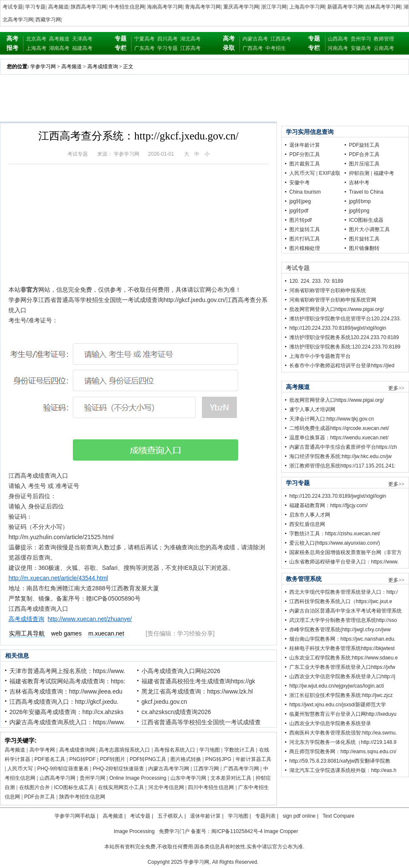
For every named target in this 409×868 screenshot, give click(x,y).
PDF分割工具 (305, 154)
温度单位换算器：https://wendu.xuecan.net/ (339, 438)
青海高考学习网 (203, 7)
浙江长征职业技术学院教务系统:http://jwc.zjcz (341, 695)
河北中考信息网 (166, 787)
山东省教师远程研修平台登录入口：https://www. (344, 562)
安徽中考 (300, 183)
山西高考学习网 (58, 778)
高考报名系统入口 (175, 750)
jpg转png (359, 211)
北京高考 (36, 39)
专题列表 (265, 816)
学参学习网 (43, 67)
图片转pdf (301, 220)
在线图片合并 (35, 787)
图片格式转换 (186, 759)
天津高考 (82, 39)
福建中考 (384, 173)
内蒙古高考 (255, 39)
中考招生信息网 (127, 7)
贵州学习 (361, 39)
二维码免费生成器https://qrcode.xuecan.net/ (339, 428)
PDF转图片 (112, 759)
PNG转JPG (218, 759)
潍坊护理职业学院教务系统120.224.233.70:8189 (344, 337)
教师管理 (384, 39)
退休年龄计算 (305, 145)
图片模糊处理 (305, 248)
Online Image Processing (138, 778)
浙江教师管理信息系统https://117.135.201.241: (342, 466)
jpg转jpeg (300, 201)
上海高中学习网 (307, 7)
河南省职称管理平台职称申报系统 (328, 290)
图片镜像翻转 (364, 248)
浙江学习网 (274, 7)
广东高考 (144, 48)
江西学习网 (206, 769)
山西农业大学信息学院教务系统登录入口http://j (342, 676)
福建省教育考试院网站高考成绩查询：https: (67, 681)
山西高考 (338, 39)
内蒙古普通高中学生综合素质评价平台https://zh (343, 447)
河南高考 (338, 48)
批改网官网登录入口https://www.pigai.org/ (337, 309)
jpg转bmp (360, 201)
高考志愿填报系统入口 (124, 750)
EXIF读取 (330, 173)
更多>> (396, 388)
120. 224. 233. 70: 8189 (316, 281)
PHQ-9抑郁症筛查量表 (63, 769)
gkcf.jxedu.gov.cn (164, 702)
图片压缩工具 (364, 164)
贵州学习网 (92, 778)
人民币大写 (20, 769)
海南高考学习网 (165, 7)
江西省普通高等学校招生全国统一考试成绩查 (201, 722)
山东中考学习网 (188, 778)
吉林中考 (359, 183)
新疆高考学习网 (345, 7)
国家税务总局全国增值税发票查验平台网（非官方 (346, 552)
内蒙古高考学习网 (169, 769)
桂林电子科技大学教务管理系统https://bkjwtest (342, 648)
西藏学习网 (48, 20)
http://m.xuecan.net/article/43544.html (58, 578)
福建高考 (82, 48)
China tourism (305, 192)
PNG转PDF (83, 759)
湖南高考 (59, 48)
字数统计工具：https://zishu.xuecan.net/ (335, 534)
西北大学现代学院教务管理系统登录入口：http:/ (344, 592)
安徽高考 (361, 48)
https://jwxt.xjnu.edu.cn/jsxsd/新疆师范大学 (338, 705)
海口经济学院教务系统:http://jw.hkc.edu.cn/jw (340, 456)
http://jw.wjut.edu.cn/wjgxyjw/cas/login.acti (337, 686)
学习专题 (35, 7)
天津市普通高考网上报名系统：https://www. (67, 671)
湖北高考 (190, 39)
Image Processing (134, 831)
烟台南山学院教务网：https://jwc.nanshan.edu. (342, 639)
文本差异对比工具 (231, 778)
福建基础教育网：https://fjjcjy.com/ (328, 505)
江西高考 (281, 39)
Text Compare (338, 816)
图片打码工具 (305, 239)
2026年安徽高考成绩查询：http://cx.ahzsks (66, 712)
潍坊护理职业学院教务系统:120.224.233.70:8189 (345, 347)
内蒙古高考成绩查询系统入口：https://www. (67, 722)
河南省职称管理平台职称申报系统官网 (333, 300)
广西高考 (253, 48)
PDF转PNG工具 (148, 759)
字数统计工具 (239, 750)
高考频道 (58, 7)
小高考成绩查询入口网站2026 (181, 671)
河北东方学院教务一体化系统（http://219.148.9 (343, 742)
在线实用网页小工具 (121, 787)
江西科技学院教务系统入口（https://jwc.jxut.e (341, 601)
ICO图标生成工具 (74, 787)
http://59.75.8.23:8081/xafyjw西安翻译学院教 (340, 761)
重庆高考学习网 (241, 7)
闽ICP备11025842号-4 (237, 831)
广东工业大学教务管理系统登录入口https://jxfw (342, 667)
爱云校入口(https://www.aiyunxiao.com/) (335, 543)
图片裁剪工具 (305, 164)
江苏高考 (190, 48)
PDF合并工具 (40, 797)
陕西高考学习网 (89, 7)
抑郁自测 (359, 173)
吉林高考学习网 (383, 7)
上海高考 (36, 48)
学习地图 (210, 750)
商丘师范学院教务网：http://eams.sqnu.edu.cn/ (343, 752)
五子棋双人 (170, 816)
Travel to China (366, 192)
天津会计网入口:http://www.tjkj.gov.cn (332, 419)
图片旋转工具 (305, 229)
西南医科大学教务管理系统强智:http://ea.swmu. (343, 733)
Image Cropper (281, 831)
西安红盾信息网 (307, 524)
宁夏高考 (144, 39)
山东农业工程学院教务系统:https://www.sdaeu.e (344, 658)
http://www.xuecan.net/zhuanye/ (90, 619)
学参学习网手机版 (75, 816)
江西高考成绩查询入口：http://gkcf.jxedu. (64, 702)
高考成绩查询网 (77, 750)
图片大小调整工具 (369, 229)
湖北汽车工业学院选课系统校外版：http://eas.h (343, 770)
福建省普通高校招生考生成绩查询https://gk (198, 681)
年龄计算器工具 (253, 759)
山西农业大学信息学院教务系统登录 (330, 723)
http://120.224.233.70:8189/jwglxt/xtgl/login (338, 328)
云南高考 (384, 48)
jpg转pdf (299, 211)
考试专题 (13, 7)
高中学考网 (42, 750)
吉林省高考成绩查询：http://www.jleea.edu (66, 691)
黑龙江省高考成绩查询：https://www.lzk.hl (197, 691)
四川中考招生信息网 (211, 787)
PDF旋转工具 (364, 145)
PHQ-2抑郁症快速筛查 (119, 769)
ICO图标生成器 (366, 220)
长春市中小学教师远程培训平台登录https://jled (342, 366)
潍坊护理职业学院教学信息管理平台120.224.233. (345, 319)
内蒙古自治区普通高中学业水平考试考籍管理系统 (346, 611)
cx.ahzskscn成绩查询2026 (176, 712)
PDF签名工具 (50, 759)
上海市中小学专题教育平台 (320, 356)
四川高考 (167, 39)
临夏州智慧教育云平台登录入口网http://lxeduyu (343, 714)
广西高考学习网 (241, 769)
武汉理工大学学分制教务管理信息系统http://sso (343, 620)
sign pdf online (299, 816)
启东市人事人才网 (310, 515)
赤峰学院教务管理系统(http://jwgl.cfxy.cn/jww (340, 630)
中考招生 (276, 48)
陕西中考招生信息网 (82, 797)
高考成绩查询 (103, 67)
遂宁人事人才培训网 (312, 409)
